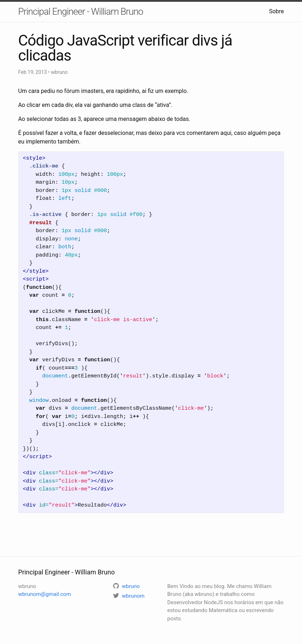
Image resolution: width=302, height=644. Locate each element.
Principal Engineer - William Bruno (81, 11)
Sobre (276, 11)
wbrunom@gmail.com (45, 594)
